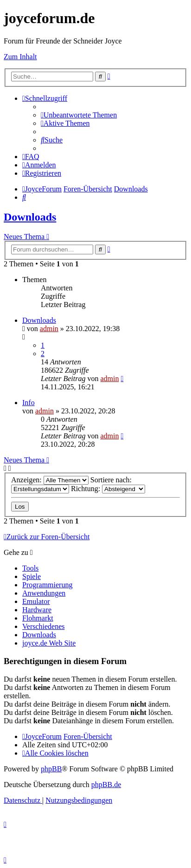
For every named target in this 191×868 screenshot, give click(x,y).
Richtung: (108, 489)
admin (49, 329)
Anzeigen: (50, 480)
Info (29, 403)
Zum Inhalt (20, 57)
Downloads (30, 217)
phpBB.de (106, 785)
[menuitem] (79, 115)
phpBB (51, 769)
